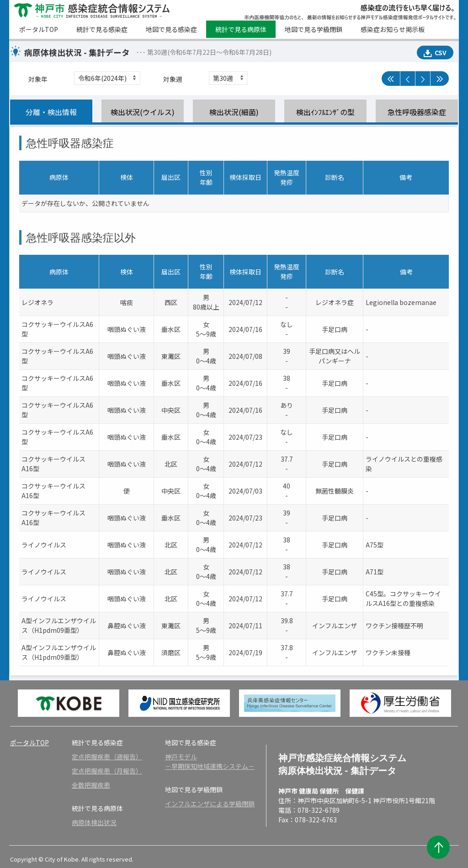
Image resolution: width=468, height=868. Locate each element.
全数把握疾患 (91, 785)
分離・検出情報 (51, 112)
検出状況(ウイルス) (143, 112)
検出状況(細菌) (234, 112)
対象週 (173, 79)
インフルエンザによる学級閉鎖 (210, 804)
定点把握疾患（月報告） (107, 771)
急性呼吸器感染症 (417, 112)
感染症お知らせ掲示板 (393, 29)
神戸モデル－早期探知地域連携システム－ (210, 761)
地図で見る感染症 (171, 29)
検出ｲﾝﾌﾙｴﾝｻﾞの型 (325, 112)
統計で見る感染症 (102, 29)
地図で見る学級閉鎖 (314, 29)
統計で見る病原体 (241, 29)
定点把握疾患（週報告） (107, 757)
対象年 (38, 79)
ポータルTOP (39, 29)
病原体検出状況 (94, 822)
